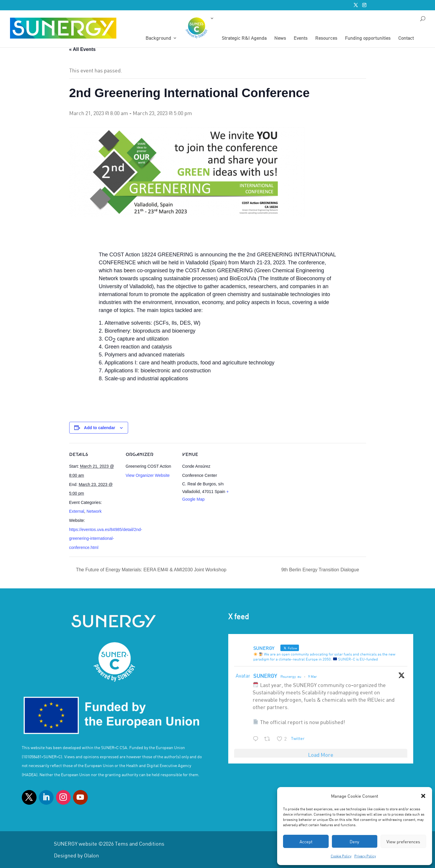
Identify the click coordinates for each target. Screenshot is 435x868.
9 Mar (312, 676)
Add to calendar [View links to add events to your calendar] (100, 428)
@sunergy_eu (291, 676)
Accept (306, 842)
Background (158, 38)
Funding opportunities (368, 38)
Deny (354, 842)
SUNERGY (265, 676)
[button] (423, 796)
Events (301, 38)
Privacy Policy (365, 856)
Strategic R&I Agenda (244, 38)
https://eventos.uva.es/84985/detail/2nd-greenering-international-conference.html (106, 538)
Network (94, 511)
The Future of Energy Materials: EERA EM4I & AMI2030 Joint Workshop (151, 570)
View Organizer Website (148, 475)
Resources (326, 38)
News (280, 38)
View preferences (403, 842)
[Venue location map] (270, 483)
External (77, 511)
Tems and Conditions (140, 844)
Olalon (91, 855)
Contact (406, 38)
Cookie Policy (341, 856)
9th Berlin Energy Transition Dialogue (321, 570)
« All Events (82, 49)
